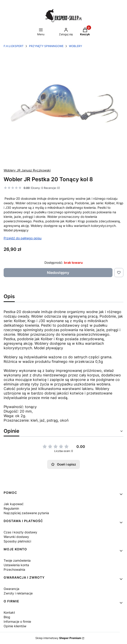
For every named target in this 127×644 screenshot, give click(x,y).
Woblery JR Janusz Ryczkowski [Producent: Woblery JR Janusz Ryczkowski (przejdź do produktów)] (27, 170)
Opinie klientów (15, 626)
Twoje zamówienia (17, 560)
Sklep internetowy (58, 638)
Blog (7, 617)
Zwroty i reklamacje (18, 593)
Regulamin (11, 508)
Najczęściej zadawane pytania (26, 513)
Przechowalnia (14, 569)
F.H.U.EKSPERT (14, 46)
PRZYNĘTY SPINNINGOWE (46, 46)
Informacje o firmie (17, 621)
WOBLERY (76, 46)
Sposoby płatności (17, 541)
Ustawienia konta (16, 565)
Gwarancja (11, 589)
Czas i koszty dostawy (20, 532)
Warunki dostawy (16, 537)
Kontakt (9, 612)
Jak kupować (14, 504)
